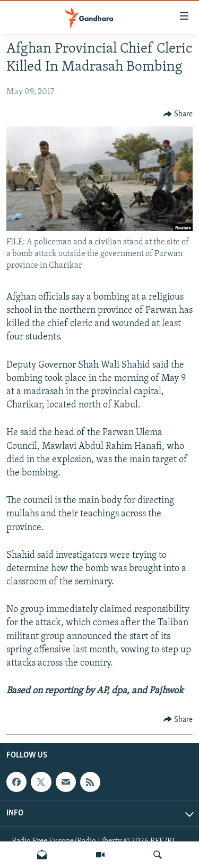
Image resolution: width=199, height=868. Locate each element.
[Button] (178, 114)
